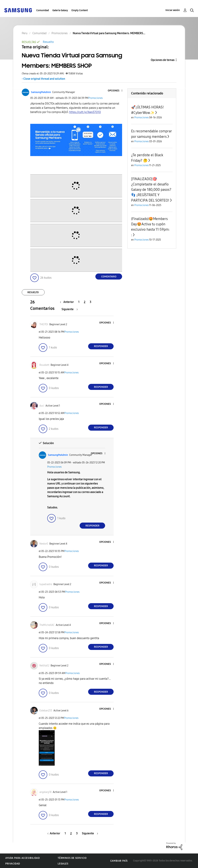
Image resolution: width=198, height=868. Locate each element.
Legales (63, 864)
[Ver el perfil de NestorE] (44, 544)
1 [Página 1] (79, 302)
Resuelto (48, 42)
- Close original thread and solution (43, 79)
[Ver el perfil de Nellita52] (44, 666)
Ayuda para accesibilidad (22, 858)
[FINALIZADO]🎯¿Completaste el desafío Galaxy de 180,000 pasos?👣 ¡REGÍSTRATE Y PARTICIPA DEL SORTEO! (151, 190)
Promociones (95, 98)
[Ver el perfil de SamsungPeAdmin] (41, 92)
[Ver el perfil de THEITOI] (44, 324)
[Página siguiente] (70, 309)
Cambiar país (119, 861)
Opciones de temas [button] (163, 60)
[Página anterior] (68, 302)
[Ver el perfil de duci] (42, 406)
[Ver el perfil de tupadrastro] (46, 584)
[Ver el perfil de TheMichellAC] (47, 625)
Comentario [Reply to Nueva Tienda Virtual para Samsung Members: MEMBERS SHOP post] (109, 277)
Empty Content (80, 10)
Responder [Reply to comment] (101, 346)
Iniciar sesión (173, 10)
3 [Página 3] (91, 302)
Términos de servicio (72, 858)
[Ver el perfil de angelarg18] (45, 792)
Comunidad (43, 10)
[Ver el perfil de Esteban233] (46, 711)
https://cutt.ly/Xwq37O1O (85, 112)
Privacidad (13, 864)
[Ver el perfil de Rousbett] (44, 365)
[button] (116, 91)
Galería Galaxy (60, 10)
